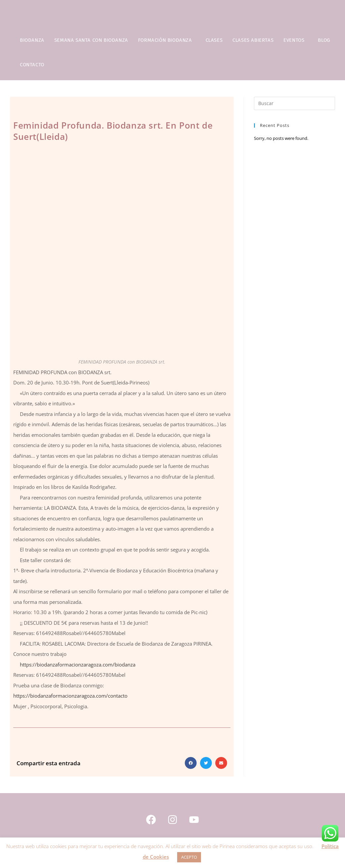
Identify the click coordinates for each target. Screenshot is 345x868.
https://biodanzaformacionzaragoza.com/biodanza (78, 665)
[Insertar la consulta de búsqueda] (295, 103)
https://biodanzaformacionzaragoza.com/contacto (70, 696)
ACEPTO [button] (189, 857)
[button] (191, 763)
